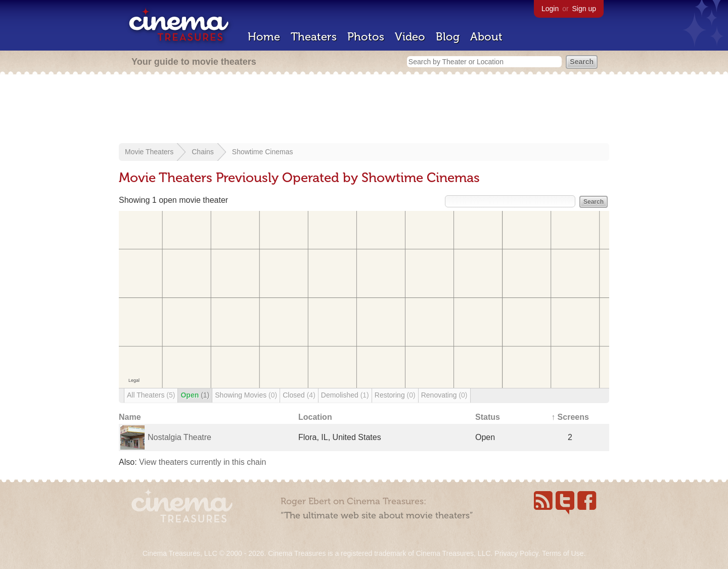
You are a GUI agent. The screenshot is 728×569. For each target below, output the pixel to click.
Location (315, 417)
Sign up (584, 9)
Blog (448, 37)
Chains (203, 152)
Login (550, 9)
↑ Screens (570, 417)
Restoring (395, 395)
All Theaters (151, 395)
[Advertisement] (364, 110)
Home (264, 37)
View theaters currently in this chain (202, 462)
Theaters (314, 37)
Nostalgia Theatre (179, 437)
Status (488, 417)
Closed (299, 395)
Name (130, 417)
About (486, 37)
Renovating (444, 395)
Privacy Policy (516, 553)
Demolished (345, 395)
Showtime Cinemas (263, 152)
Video (410, 37)
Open (195, 395)
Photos (366, 37)
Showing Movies (246, 395)
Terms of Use (563, 553)
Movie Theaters (149, 152)
